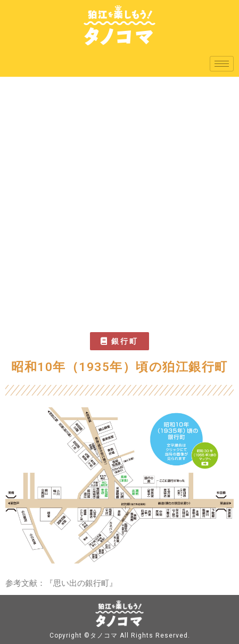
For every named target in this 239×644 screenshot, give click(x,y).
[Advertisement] (119, 202)
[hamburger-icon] (222, 64)
